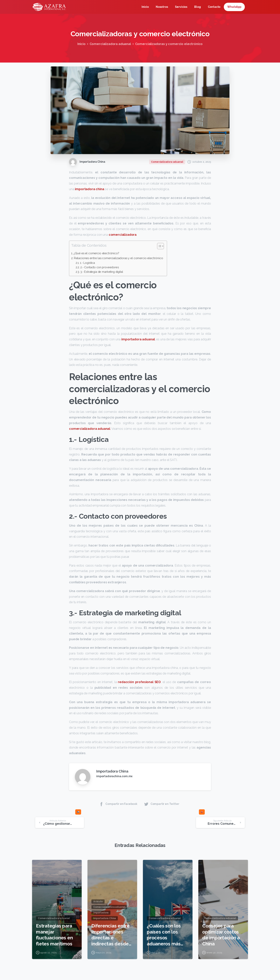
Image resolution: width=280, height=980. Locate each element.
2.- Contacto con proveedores (100, 267)
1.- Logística (87, 263)
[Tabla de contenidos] (161, 246)
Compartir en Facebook (118, 804)
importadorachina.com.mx (114, 776)
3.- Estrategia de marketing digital (102, 272)
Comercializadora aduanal (110, 44)
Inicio (81, 44)
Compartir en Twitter (162, 804)
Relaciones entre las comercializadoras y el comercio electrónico (119, 258)
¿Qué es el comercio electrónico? (96, 253)
